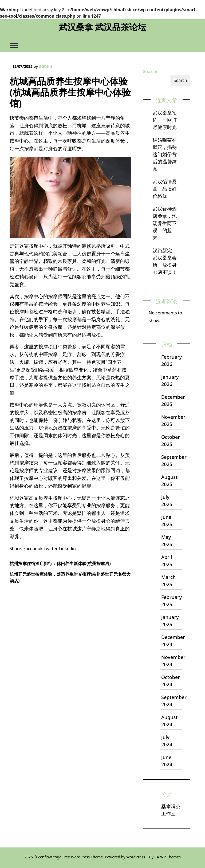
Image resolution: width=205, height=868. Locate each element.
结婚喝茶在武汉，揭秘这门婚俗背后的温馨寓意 (165, 154)
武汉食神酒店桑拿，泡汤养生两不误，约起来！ (165, 223)
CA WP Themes (167, 857)
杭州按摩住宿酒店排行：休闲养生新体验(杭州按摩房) (60, 563)
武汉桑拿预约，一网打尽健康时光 (165, 120)
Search (150, 72)
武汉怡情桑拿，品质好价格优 (165, 189)
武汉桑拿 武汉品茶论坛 (102, 27)
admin (46, 66)
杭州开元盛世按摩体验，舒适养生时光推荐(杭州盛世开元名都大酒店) (70, 577)
